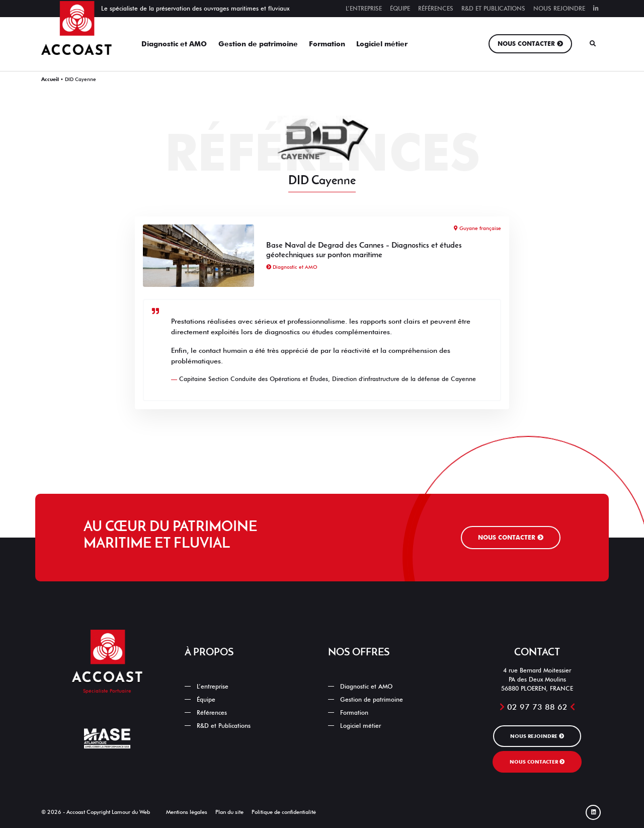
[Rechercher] (593, 44)
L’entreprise (364, 8)
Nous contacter (526, 44)
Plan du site (229, 812)
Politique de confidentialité (284, 812)
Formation (327, 44)
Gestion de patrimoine (258, 44)
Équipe (400, 8)
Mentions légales (187, 812)
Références (436, 8)
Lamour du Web (131, 812)
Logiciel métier (382, 44)
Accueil (50, 79)
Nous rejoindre (559, 8)
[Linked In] (593, 812)
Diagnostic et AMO (174, 44)
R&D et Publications (493, 8)
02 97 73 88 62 (537, 707)
